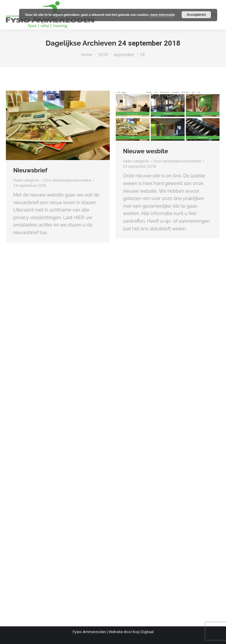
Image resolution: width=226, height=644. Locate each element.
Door (68, 180)
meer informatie (163, 15)
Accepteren (196, 15)
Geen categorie (26, 180)
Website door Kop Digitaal (131, 632)
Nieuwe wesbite (146, 151)
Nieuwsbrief (30, 170)
